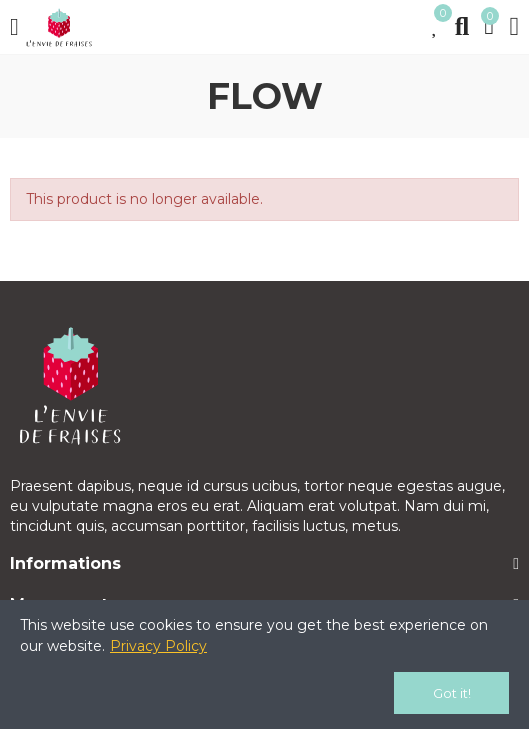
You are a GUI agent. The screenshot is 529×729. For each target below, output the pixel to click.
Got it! (452, 693)
